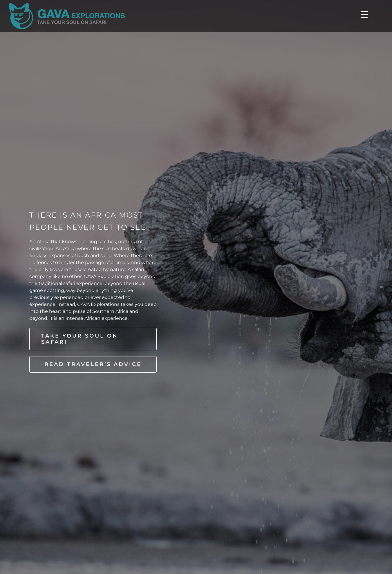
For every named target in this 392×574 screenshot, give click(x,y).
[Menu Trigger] (364, 14)
